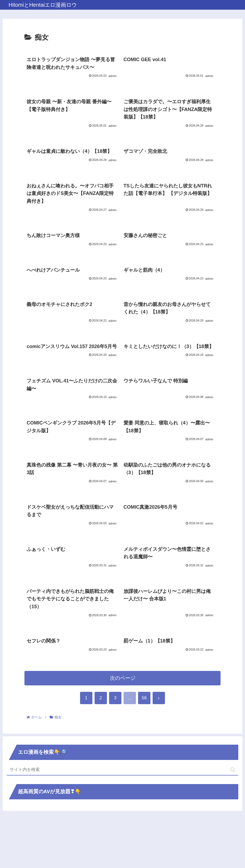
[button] (233, 819)
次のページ (123, 727)
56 (144, 747)
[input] (123, 819)
